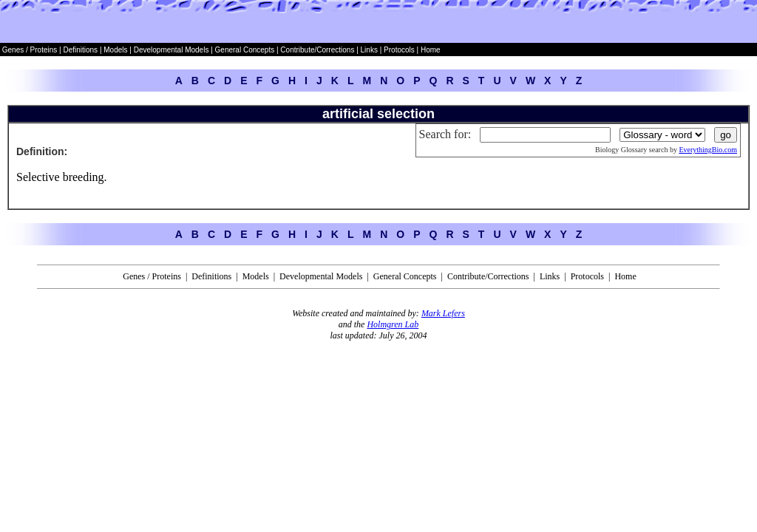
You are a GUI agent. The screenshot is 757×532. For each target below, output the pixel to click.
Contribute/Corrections (317, 50)
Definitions (81, 50)
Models (116, 50)
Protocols (398, 50)
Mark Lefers (443, 313)
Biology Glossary (621, 150)
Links (369, 50)
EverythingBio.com (708, 150)
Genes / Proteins (30, 50)
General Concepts (245, 50)
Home (431, 50)
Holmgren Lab (393, 324)
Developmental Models (173, 50)
